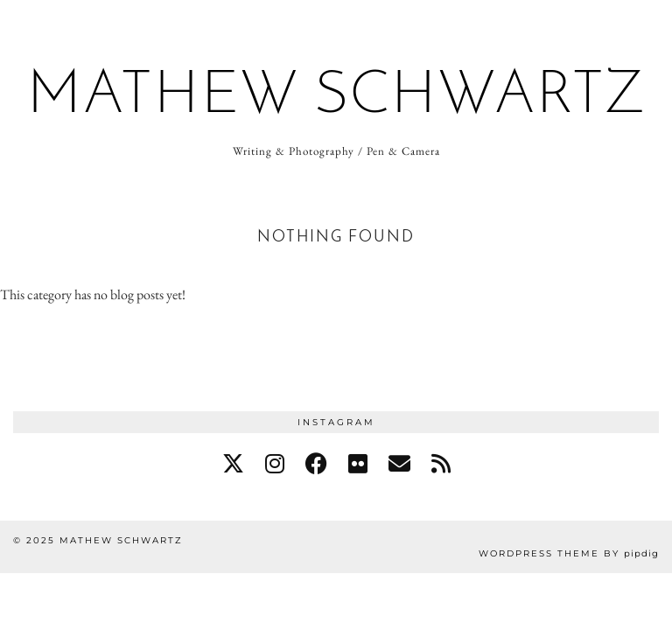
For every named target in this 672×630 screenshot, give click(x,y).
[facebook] (316, 464)
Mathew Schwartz (336, 97)
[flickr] (358, 464)
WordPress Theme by (569, 553)
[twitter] (233, 464)
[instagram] (275, 464)
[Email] (399, 464)
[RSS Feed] (441, 464)
